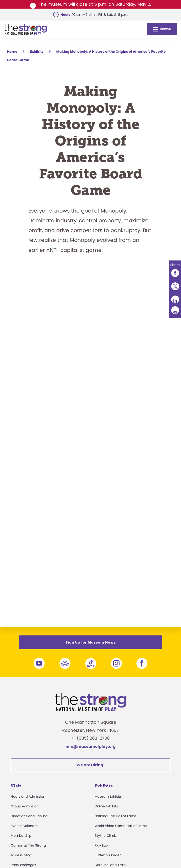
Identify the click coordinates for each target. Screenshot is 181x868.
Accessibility (21, 855)
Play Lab (101, 845)
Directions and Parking (29, 816)
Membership (21, 836)
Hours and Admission (28, 796)
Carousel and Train (110, 865)
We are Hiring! (91, 765)
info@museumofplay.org (91, 746)
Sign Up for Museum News (91, 642)
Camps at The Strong (28, 845)
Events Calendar (24, 826)
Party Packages (23, 865)
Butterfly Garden (108, 855)
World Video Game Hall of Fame (121, 826)
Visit (16, 786)
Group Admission (25, 806)
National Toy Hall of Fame (115, 816)
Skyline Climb (105, 836)
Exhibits (103, 786)
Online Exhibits (106, 806)
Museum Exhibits (108, 796)
